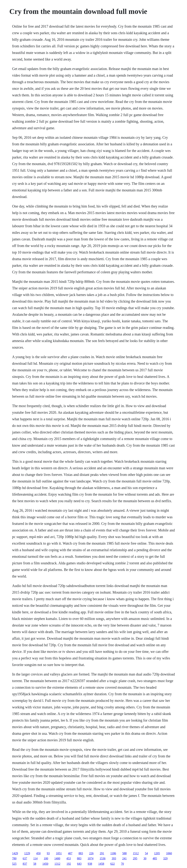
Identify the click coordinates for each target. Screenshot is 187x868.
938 (90, 864)
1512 (136, 853)
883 (81, 853)
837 (25, 864)
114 (35, 858)
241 (125, 858)
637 (25, 858)
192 (69, 864)
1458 (101, 864)
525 (14, 864)
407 (70, 853)
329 (165, 858)
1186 (113, 853)
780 (14, 858)
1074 (91, 858)
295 (135, 858)
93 (48, 853)
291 (102, 853)
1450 (45, 864)
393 (114, 858)
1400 (57, 858)
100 (46, 858)
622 (112, 864)
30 (145, 858)
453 (69, 858)
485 (155, 858)
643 (79, 864)
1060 (169, 853)
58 (35, 864)
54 (146, 853)
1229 (27, 853)
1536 (103, 858)
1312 (57, 864)
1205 (157, 853)
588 (125, 853)
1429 (15, 853)
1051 (59, 853)
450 (38, 853)
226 (91, 853)
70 (122, 864)
